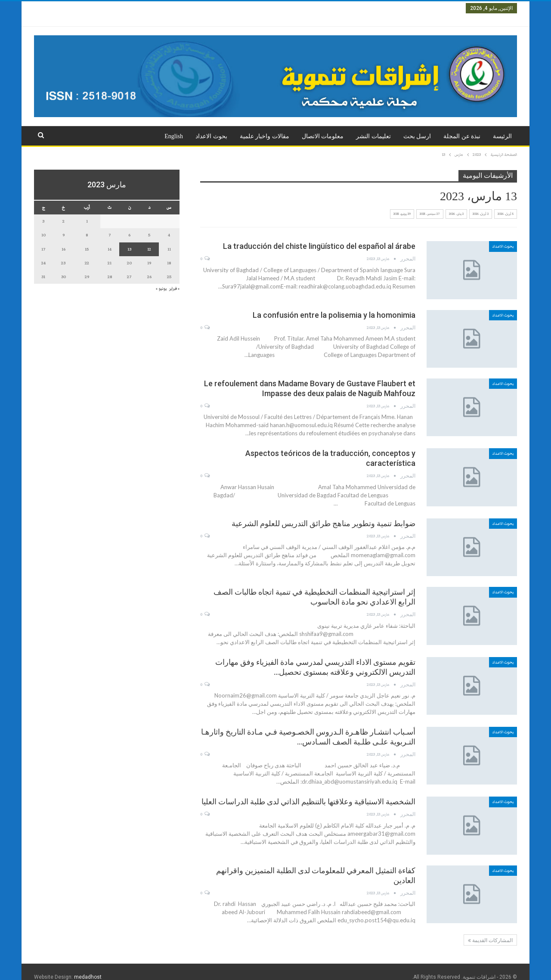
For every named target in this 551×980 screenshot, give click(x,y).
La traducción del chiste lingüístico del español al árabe (319, 236)
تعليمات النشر (373, 126)
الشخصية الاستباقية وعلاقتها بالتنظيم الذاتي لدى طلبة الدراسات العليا (308, 791)
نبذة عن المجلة (462, 126)
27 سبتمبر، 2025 (430, 204)
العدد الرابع (350, 8)
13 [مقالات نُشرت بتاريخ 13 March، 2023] (129, 239)
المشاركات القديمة (490, 930)
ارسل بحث (417, 126)
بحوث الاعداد (211, 126)
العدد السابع (239, 8)
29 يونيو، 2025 (402, 204)
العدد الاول (447, 8)
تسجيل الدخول (55, 8)
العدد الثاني (416, 8)
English (174, 126)
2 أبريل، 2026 (481, 204)
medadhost (88, 967)
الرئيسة (502, 126)
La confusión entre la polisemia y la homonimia (334, 305)
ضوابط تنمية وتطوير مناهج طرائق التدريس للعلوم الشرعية (323, 513)
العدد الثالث (382, 8)
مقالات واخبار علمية (265, 126)
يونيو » (161, 278)
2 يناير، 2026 (456, 204)
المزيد (209, 8)
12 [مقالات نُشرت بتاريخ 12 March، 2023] (149, 239)
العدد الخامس (314, 8)
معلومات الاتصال (323, 126)
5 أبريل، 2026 (506, 204)
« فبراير (174, 278)
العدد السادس (275, 8)
